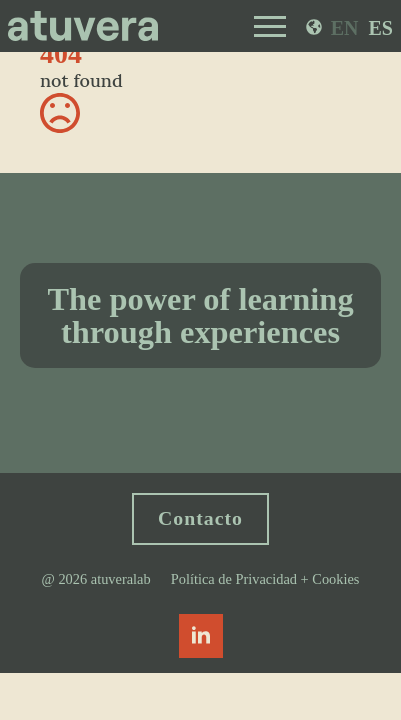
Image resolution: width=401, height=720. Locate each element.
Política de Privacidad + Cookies (265, 579)
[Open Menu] (270, 26)
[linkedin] (201, 636)
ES (381, 28)
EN (345, 28)
